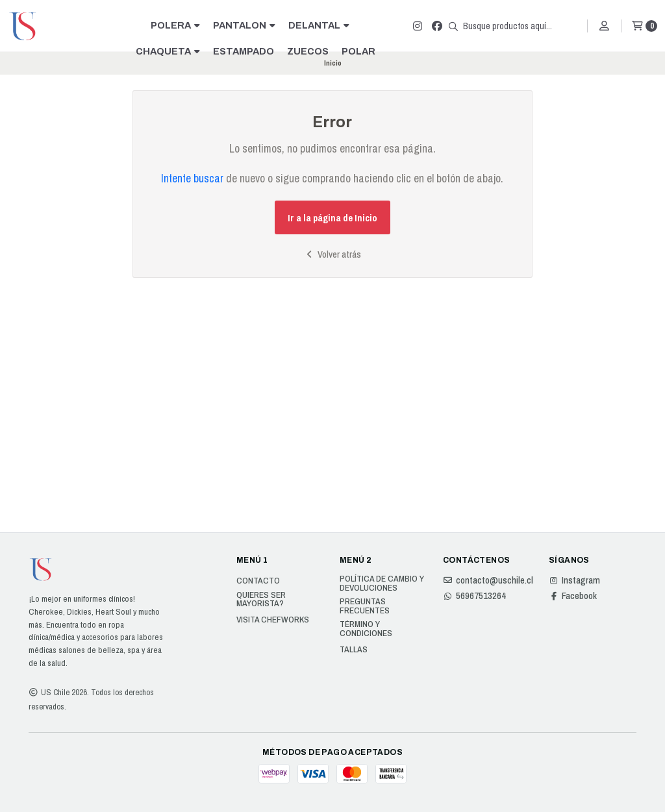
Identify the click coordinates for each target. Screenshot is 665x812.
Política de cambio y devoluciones (382, 583)
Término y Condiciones (366, 629)
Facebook (573, 596)
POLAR (358, 51)
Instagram (574, 580)
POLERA (175, 25)
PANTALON (244, 25)
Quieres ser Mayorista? (261, 599)
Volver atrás (332, 254)
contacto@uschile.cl (488, 580)
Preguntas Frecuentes (365, 606)
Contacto (258, 581)
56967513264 (474, 596)
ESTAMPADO (244, 51)
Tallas (354, 650)
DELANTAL (319, 25)
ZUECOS (308, 51)
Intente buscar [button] (192, 178)
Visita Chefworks (273, 620)
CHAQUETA (168, 51)
